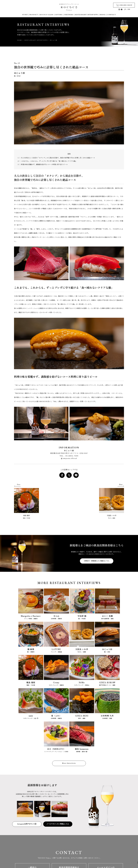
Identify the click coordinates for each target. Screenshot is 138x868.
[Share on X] (69, 475)
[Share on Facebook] (62, 475)
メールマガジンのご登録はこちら (58, 824)
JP (125, 9)
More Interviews (69, 763)
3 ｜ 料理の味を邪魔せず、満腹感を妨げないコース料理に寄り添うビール (43, 164)
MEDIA (103, 15)
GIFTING (59, 15)
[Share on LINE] (76, 475)
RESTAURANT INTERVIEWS (87, 15)
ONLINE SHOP (124, 5)
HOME (20, 40)
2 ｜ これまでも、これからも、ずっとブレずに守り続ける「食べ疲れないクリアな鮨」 (47, 161)
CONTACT (111, 15)
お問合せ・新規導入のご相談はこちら (97, 561)
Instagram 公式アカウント (27, 824)
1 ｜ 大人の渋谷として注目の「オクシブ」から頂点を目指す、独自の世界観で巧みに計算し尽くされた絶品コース (56, 158)
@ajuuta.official (69, 458)
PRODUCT (34, 15)
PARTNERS (69, 15)
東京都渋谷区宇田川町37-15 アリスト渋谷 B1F (69, 453)
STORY (25, 15)
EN (129, 9)
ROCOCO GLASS (47, 15)
